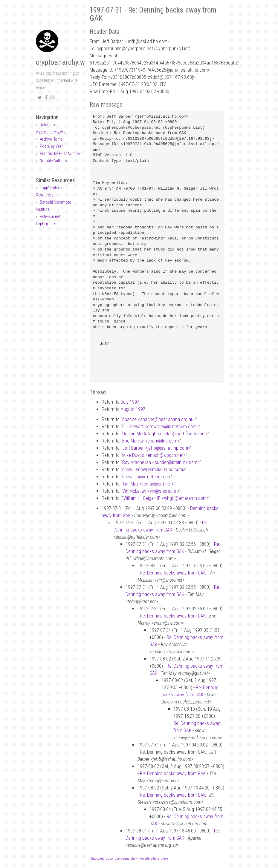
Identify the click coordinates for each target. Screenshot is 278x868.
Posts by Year (51, 146)
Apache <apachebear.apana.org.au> (159, 419)
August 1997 (133, 409)
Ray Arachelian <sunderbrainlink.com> (161, 462)
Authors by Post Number (60, 153)
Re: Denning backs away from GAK (173, 573)
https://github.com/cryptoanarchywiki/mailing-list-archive (129, 859)
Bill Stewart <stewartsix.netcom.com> (160, 427)
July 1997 (130, 402)
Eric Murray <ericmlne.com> (151, 441)
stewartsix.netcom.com (146, 477)
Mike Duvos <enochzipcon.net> (154, 455)
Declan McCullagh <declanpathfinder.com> (165, 434)
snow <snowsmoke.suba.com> (153, 470)
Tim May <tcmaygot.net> (148, 484)
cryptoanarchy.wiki (64, 62)
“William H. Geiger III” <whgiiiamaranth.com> (165, 498)
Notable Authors (53, 161)
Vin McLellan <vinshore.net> (151, 491)
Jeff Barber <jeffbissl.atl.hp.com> (156, 448)
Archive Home (51, 139)
